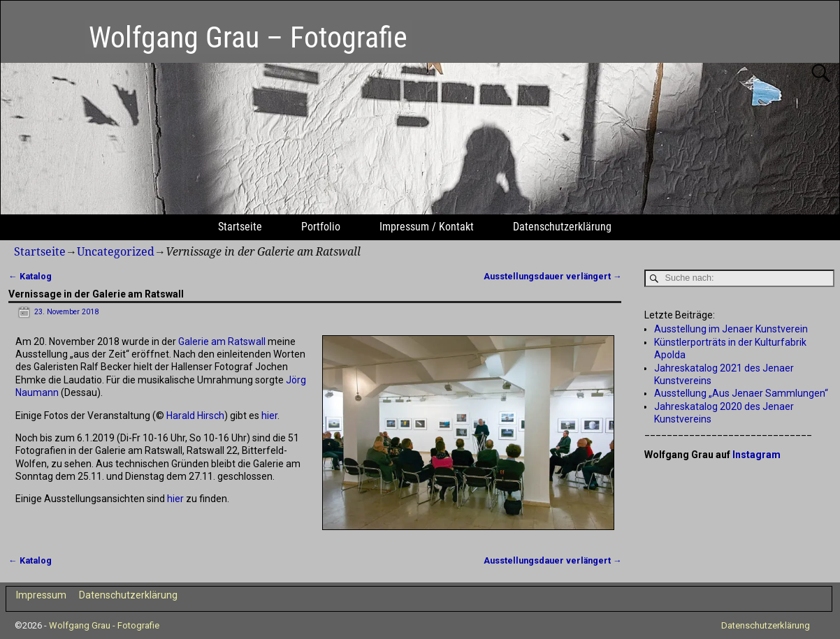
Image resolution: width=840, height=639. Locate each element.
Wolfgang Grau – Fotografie (248, 37)
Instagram (756, 455)
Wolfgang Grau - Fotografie (104, 625)
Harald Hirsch (195, 416)
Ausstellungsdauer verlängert (553, 276)
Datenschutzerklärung (562, 227)
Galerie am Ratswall (222, 341)
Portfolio (321, 227)
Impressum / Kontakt (427, 227)
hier (269, 416)
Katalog (30, 276)
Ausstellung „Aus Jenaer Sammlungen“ (741, 393)
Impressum (41, 595)
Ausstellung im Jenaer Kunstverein (731, 329)
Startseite (240, 227)
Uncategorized (116, 252)
